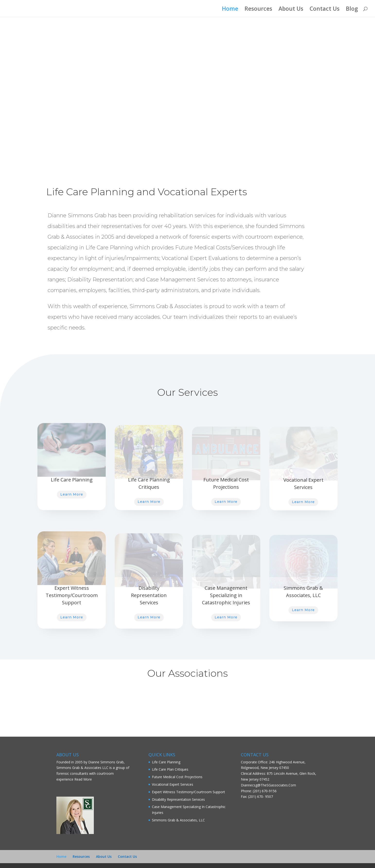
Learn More (72, 494)
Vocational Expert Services (173, 784)
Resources (258, 10)
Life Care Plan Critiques (170, 769)
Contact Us (325, 10)
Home (230, 10)
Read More (83, 779)
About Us (291, 10)
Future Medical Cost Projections (177, 777)
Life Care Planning (166, 762)
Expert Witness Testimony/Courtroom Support (188, 792)
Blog (352, 10)
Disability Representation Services (178, 799)
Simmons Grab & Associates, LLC (178, 820)
